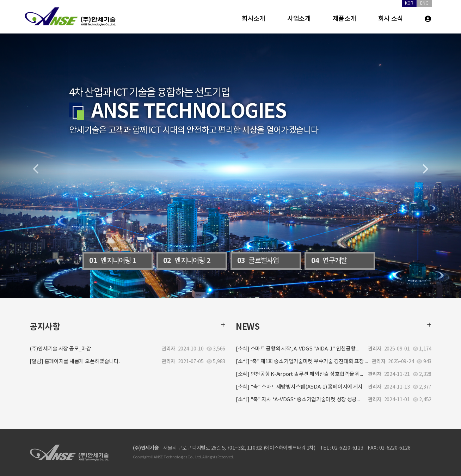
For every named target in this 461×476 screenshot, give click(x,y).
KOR (409, 3)
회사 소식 (391, 19)
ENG (424, 3)
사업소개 (299, 19)
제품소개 (345, 19)
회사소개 (254, 19)
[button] (35, 166)
